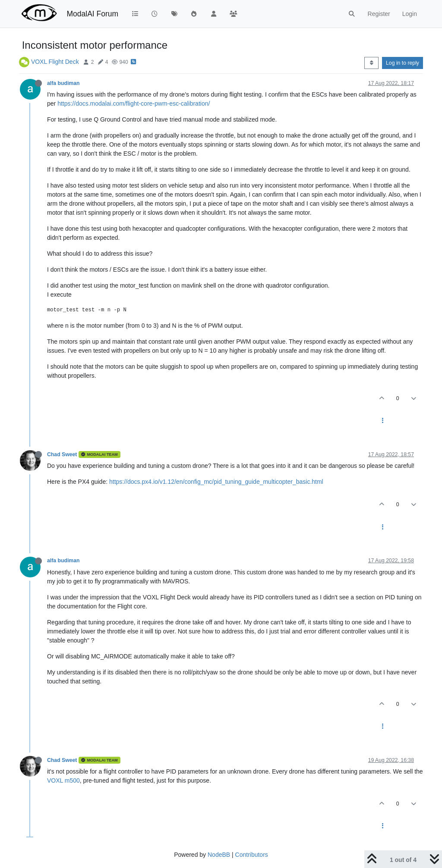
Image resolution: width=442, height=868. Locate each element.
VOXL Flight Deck (55, 62)
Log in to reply (403, 63)
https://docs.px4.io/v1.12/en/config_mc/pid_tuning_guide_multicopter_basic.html (216, 482)
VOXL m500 (63, 780)
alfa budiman (63, 83)
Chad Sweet (62, 454)
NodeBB (219, 855)
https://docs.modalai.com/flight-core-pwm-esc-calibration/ (134, 103)
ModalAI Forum (92, 14)
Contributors (252, 855)
